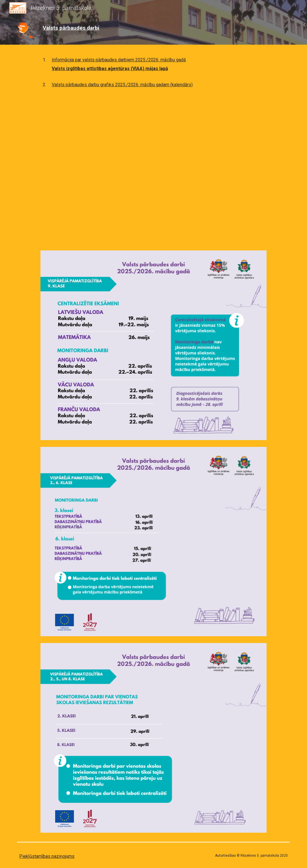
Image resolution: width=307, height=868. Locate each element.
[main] (84, 28)
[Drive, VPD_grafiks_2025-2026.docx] (153, 168)
